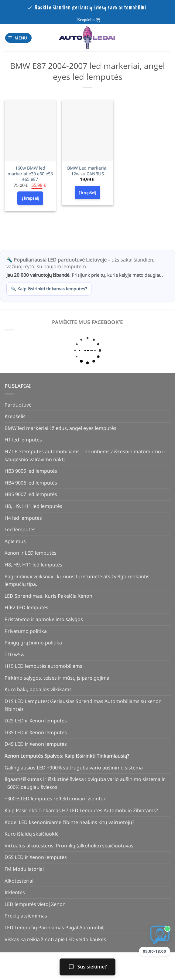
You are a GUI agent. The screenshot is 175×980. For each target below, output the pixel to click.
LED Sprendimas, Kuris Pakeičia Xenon (48, 596)
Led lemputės (20, 529)
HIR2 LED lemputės (26, 607)
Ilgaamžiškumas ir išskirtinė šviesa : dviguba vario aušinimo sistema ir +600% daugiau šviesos (85, 783)
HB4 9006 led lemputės (31, 483)
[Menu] (19, 38)
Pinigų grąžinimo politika (33, 643)
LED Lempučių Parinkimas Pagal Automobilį (55, 928)
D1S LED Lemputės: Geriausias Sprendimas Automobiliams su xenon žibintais (83, 705)
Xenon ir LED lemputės (31, 553)
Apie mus (15, 541)
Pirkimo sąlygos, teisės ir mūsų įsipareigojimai (58, 678)
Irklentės (15, 892)
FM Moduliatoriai (24, 869)
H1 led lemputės (23, 440)
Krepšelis (15, 416)
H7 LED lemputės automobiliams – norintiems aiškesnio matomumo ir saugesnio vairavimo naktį (85, 455)
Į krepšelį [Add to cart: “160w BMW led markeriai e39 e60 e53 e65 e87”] (30, 198)
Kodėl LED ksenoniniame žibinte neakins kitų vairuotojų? (69, 822)
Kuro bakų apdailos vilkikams (38, 689)
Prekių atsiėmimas (26, 916)
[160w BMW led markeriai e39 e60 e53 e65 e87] (30, 131)
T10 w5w (15, 654)
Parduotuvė (18, 405)
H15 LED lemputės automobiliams (43, 666)
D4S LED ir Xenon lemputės (36, 744)
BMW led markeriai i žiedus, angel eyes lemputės (60, 428)
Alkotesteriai (19, 881)
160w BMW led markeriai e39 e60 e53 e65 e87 (30, 174)
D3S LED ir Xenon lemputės (36, 732)
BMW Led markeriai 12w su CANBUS (87, 171)
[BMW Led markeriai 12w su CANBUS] (87, 131)
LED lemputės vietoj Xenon (35, 904)
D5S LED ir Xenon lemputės (36, 857)
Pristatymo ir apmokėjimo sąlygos (44, 619)
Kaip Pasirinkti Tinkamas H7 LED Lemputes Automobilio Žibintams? (81, 810)
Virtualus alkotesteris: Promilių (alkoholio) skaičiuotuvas (69, 846)
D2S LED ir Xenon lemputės (36, 721)
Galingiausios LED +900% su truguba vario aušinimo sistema (74, 768)
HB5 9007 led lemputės (31, 494)
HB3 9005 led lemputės (31, 471)
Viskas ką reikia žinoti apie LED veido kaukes (55, 939)
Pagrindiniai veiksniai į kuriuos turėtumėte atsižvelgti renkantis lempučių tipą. (77, 580)
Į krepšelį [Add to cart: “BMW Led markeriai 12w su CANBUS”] (88, 193)
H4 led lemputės (23, 518)
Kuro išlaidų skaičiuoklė (32, 834)
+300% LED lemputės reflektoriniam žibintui (55, 799)
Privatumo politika (26, 631)
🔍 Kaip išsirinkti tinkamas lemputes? (49, 289)
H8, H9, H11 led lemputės (33, 506)
